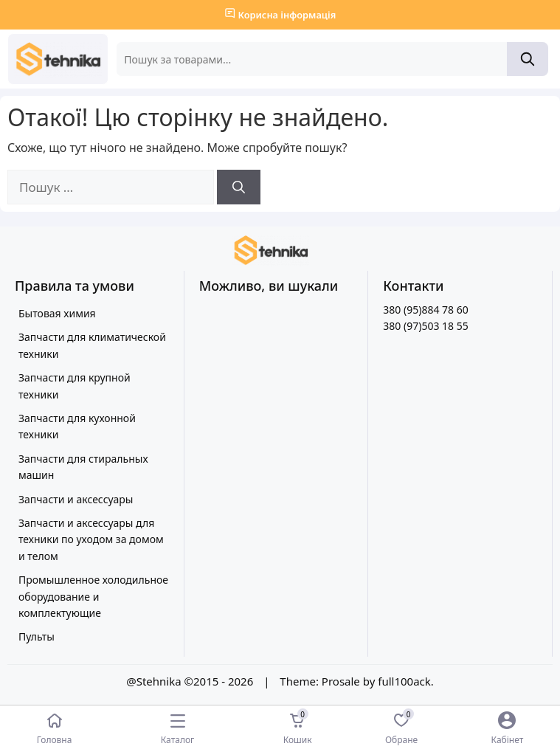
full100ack (404, 681)
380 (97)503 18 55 (425, 326)
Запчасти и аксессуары (76, 499)
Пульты (37, 636)
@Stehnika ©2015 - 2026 (191, 681)
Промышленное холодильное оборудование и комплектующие (93, 596)
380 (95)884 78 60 (425, 310)
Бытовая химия (57, 313)
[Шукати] (239, 187)
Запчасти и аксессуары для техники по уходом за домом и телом (91, 539)
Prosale (341, 681)
